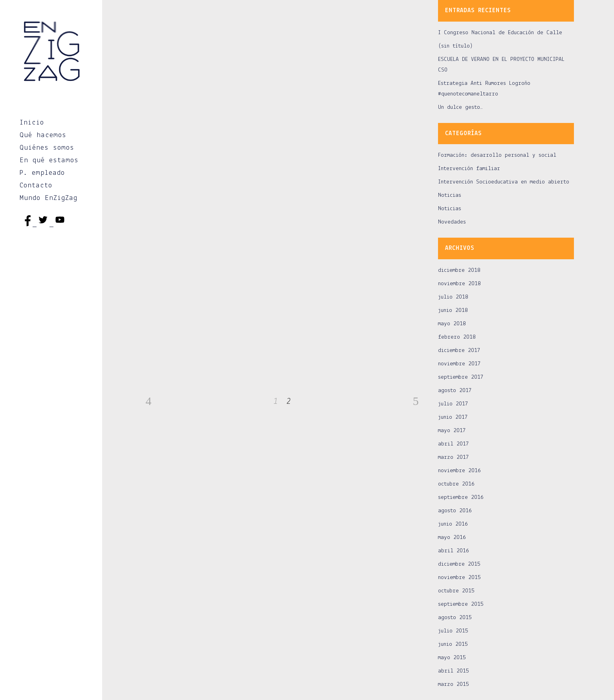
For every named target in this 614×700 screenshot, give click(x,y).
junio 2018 (453, 311)
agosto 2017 (455, 391)
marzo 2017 (454, 457)
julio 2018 (453, 297)
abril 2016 (454, 551)
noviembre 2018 (459, 284)
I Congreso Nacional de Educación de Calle (500, 33)
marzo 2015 (454, 684)
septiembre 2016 (461, 498)
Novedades (452, 222)
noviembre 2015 (459, 578)
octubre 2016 (456, 484)
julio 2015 (453, 631)
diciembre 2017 (459, 351)
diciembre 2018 (459, 270)
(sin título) (455, 46)
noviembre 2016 (459, 471)
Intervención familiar (469, 169)
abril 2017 (454, 444)
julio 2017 (453, 404)
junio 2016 (453, 524)
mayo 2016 (452, 538)
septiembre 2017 (461, 377)
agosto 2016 (455, 511)
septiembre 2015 (461, 604)
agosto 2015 (455, 618)
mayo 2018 (452, 324)
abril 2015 (454, 671)
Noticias (450, 195)
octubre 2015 (456, 591)
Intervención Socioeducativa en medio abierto (504, 182)
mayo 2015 (452, 658)
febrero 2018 (457, 337)
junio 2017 (453, 417)
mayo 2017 (452, 431)
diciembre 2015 (459, 564)
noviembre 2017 (459, 364)
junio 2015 (453, 644)
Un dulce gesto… (460, 107)
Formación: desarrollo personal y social (497, 155)
